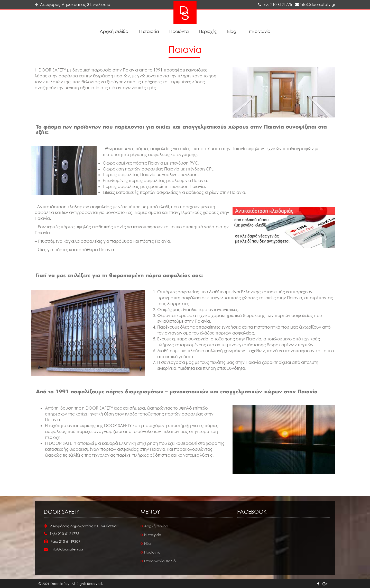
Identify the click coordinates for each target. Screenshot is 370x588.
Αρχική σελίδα (114, 31)
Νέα (147, 543)
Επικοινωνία (258, 31)
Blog (232, 31)
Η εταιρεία (149, 31)
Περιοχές (208, 31)
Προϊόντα (179, 31)
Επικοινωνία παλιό (160, 561)
